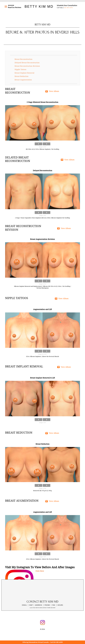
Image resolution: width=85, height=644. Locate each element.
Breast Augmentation (23, 80)
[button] (53, 91)
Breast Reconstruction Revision (27, 66)
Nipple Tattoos (20, 69)
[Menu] (6, 7)
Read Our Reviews (15, 7)
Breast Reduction (22, 76)
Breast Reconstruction (24, 59)
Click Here (40, 571)
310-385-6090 (68, 8)
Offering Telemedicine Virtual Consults (36, 642)
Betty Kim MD (39, 7)
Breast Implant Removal (24, 73)
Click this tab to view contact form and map (42, 608)
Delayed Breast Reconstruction (27, 63)
